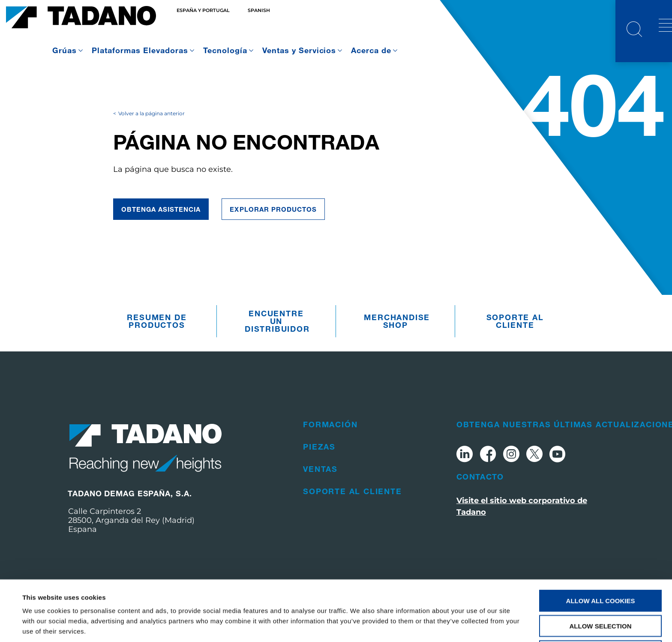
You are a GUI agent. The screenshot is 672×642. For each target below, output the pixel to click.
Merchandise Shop (397, 337)
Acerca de (371, 50)
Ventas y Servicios (299, 50)
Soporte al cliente (515, 337)
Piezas (319, 462)
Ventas (320, 484)
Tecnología (225, 50)
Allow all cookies (601, 567)
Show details (360, 625)
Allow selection (601, 592)
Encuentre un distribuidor (277, 337)
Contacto (480, 492)
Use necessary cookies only (600, 617)
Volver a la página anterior (151, 129)
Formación (330, 440)
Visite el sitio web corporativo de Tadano (522, 522)
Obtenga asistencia (161, 225)
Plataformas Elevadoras (140, 50)
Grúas (64, 50)
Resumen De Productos (157, 337)
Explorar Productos (273, 225)
